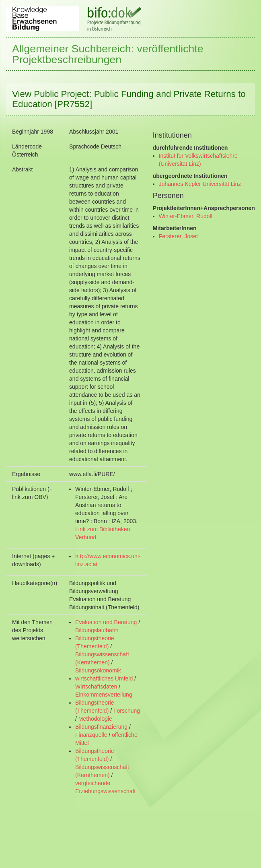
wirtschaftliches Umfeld (104, 678)
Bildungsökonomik (98, 670)
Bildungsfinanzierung (101, 727)
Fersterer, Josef (178, 236)
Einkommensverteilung (104, 695)
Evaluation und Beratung (106, 622)
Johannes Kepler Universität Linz (200, 184)
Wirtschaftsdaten (96, 687)
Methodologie (95, 719)
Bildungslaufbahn (97, 630)
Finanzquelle (91, 735)
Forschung (127, 711)
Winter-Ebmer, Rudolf (186, 216)
